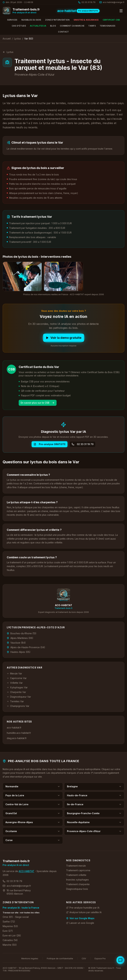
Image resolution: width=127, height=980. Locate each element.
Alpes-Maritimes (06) (20, 638)
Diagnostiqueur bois (77, 889)
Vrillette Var (15, 683)
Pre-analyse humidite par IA (83, 908)
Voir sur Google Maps (80, 918)
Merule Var (14, 673)
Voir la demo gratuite (64, 338)
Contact (63, 32)
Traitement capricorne (78, 870)
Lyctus (17, 39)
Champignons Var (18, 706)
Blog (53, 26)
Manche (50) (10, 945)
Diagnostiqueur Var (19, 697)
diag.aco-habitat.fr (17, 738)
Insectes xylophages (77, 880)
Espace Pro (100, 959)
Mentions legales (30, 959)
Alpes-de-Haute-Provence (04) (26, 647)
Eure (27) (8, 931)
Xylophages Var (17, 687)
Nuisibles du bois (31, 20)
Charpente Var (16, 692)
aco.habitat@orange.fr (17, 886)
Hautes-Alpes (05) (19, 652)
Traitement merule (76, 866)
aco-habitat (67, 11)
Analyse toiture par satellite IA (84, 912)
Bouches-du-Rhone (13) (22, 633)
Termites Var (15, 701)
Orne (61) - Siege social (16, 917)
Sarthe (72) (9, 922)
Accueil (7, 39)
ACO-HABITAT (26, 871)
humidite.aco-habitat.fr (19, 733)
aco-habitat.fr (14, 728)
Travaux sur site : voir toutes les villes (21, 913)
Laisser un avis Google (80, 923)
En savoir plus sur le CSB (38, 403)
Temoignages (107, 26)
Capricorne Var (17, 678)
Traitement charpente (78, 884)
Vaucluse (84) (16, 643)
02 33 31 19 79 (83, 444)
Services (12, 20)
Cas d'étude (19, 26)
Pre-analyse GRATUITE (50, 444)
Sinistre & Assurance (86, 20)
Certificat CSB (111, 20)
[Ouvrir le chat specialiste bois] (120, 960)
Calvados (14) (10, 940)
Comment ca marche (72, 26)
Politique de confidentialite (60, 959)
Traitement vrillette (76, 875)
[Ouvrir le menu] (121, 11)
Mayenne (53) (10, 926)
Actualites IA (38, 26)
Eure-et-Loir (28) (12, 935)
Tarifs (92, 26)
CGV (84, 959)
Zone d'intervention (57, 20)
